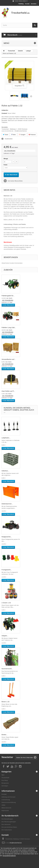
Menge (6, 159)
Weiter (31, 96)
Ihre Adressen (6, 824)
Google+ (22, 135)
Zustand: (4, 113)
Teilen (14, 135)
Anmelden (34, 4)
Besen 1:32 (6, 702)
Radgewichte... (7, 537)
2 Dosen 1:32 (6, 603)
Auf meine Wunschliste (15, 181)
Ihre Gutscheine (7, 830)
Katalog (21, 4)
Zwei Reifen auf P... (8, 391)
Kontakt (27, 4)
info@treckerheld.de (16, 843)
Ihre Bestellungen (7, 819)
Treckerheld (5, 778)
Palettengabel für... (8, 296)
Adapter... (5, 636)
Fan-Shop (5, 780)
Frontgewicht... (7, 570)
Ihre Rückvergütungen (9, 822)
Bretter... (5, 735)
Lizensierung (6, 800)
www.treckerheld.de (7, 131)
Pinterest (32, 135)
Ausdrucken (9, 139)
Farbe (6, 165)
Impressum (5, 811)
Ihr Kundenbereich (10, 816)
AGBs (3, 805)
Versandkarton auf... (9, 359)
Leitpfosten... (6, 438)
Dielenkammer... (7, 504)
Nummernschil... (7, 669)
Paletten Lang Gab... (9, 327)
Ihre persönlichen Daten (9, 827)
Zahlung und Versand (8, 797)
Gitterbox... (5, 471)
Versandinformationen (9, 856)
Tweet (6, 135)
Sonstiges (5, 786)
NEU (3, 775)
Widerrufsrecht (6, 808)
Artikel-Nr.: (5, 110)
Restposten (5, 783)
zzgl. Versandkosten (10, 151)
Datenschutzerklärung (9, 802)
